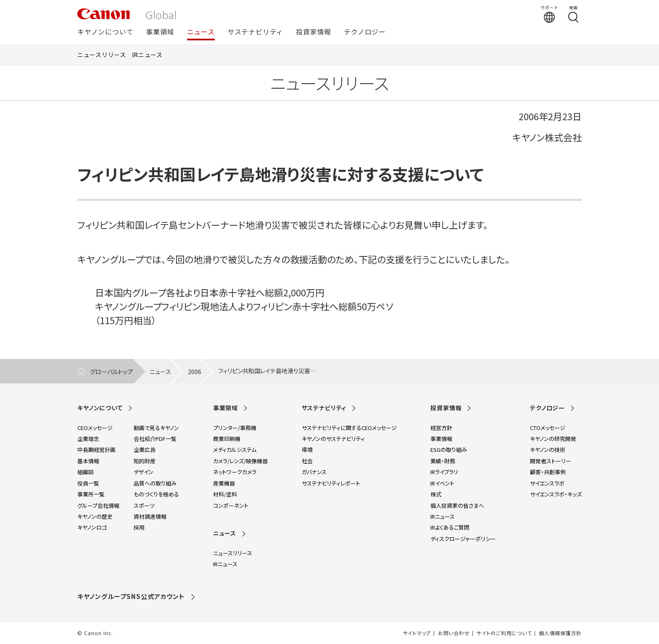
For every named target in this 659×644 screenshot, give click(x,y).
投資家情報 (314, 32)
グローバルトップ (111, 372)
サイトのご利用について (504, 633)
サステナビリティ (255, 32)
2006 (195, 372)
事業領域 (160, 32)
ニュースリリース (102, 55)
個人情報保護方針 (560, 633)
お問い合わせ (454, 633)
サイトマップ (417, 633)
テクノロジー (365, 32)
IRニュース (147, 55)
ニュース (201, 32)
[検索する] (573, 14)
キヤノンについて (105, 32)
